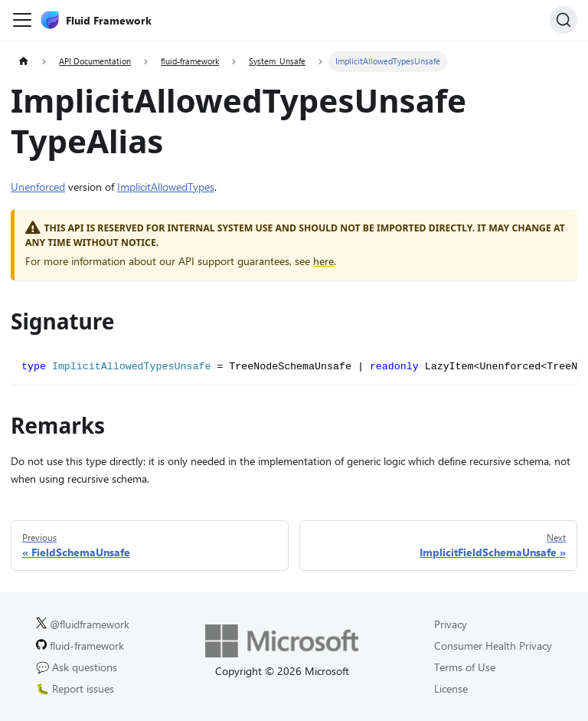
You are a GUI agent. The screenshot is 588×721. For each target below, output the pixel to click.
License (451, 688)
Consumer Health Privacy (493, 646)
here (323, 261)
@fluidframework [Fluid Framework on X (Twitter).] (83, 624)
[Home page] (23, 62)
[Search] (563, 20)
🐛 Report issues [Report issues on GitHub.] (75, 688)
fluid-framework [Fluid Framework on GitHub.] (80, 646)
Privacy (451, 624)
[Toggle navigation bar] (22, 20)
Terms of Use (465, 667)
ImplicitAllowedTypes (166, 187)
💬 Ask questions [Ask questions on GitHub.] (77, 667)
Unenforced (38, 187)
